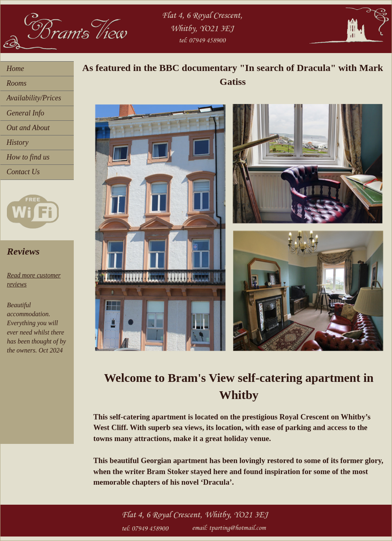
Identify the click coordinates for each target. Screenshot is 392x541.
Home (15, 69)
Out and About (28, 128)
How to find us (28, 157)
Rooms (17, 83)
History (18, 142)
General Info (25, 113)
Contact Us (23, 172)
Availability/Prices (34, 98)
